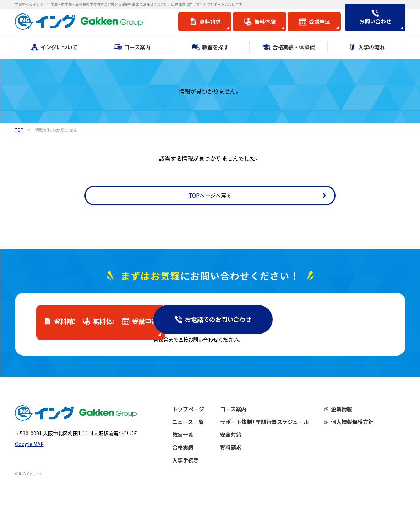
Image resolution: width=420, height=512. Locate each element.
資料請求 (245, 452)
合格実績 (197, 452)
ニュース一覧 (203, 427)
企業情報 (356, 414)
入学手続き (200, 465)
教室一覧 (197, 439)
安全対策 (245, 439)
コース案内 (248, 414)
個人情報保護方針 (367, 427)
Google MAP (29, 453)
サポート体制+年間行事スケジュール (279, 427)
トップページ (203, 414)
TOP (19, 130)
